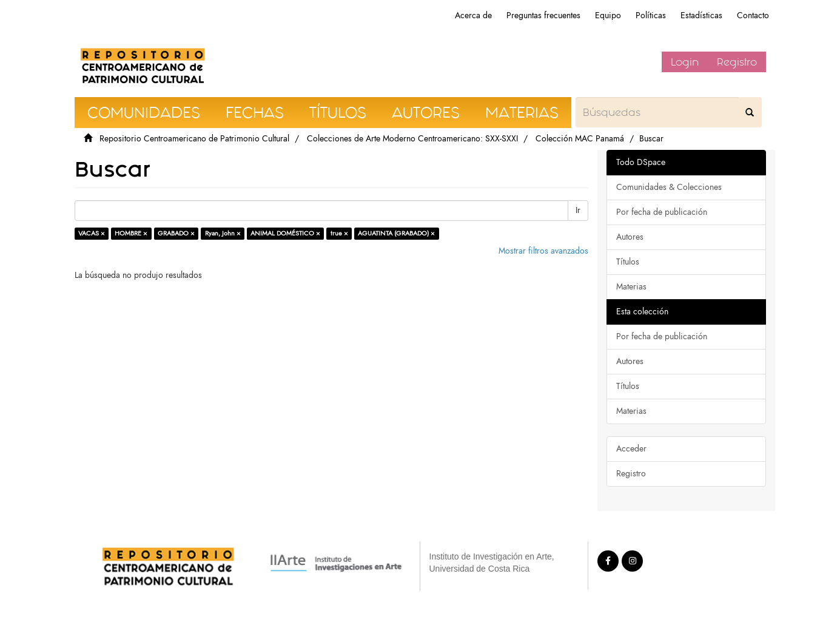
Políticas (651, 15)
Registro (737, 62)
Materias (631, 287)
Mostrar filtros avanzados (543, 251)
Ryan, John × (223, 233)
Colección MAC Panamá (580, 139)
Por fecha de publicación (662, 212)
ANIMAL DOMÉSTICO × (285, 233)
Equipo (608, 15)
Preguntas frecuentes (543, 15)
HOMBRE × (131, 233)
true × (339, 233)
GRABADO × (176, 233)
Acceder (631, 449)
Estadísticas (701, 15)
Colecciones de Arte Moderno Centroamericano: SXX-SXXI (412, 139)
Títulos (628, 262)
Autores (630, 237)
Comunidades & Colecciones (669, 187)
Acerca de (473, 15)
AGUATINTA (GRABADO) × (396, 233)
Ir (578, 210)
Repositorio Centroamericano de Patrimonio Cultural (194, 139)
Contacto (753, 15)
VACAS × (92, 233)
